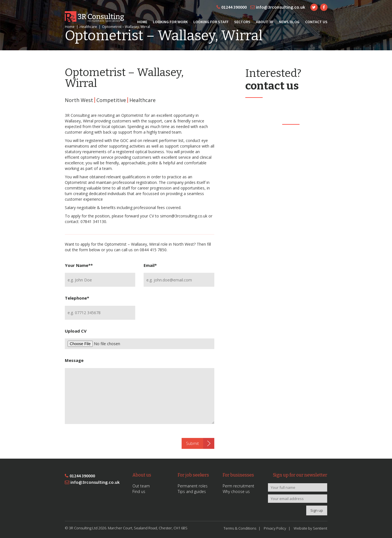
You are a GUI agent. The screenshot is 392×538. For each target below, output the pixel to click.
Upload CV (76, 331)
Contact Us (316, 22)
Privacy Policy (275, 528)
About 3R (265, 22)
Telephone (77, 298)
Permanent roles (193, 486)
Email (150, 265)
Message (74, 360)
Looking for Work (170, 22)
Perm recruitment (238, 486)
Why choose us (236, 491)
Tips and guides (192, 491)
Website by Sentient (310, 528)
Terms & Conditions (240, 528)
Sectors (242, 22)
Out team (141, 486)
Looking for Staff (211, 22)
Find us (139, 491)
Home (142, 22)
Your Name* (79, 265)
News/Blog (289, 22)
